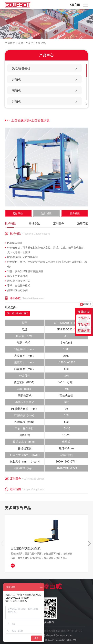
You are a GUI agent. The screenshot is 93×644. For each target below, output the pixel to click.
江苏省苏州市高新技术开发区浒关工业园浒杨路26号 (49, 640)
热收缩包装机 (21, 68)
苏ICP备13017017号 (72, 631)
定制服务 (59, 223)
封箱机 (17, 101)
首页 (21, 43)
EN (78, 5)
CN (72, 5)
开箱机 (17, 79)
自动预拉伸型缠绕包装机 (26, 549)
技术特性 (10, 223)
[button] (90, 544)
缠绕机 (42, 43)
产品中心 (31, 43)
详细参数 (34, 223)
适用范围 (83, 223)
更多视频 (75, 213)
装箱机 (17, 90)
